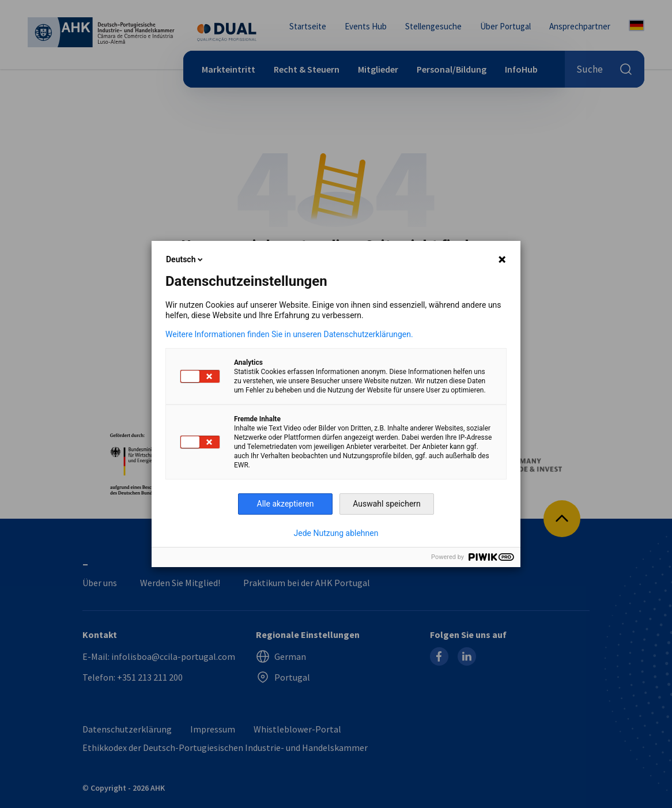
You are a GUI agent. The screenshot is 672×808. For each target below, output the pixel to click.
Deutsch (185, 259)
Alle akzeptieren (286, 504)
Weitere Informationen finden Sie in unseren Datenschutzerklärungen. (289, 334)
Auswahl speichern (387, 504)
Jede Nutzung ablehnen (336, 533)
